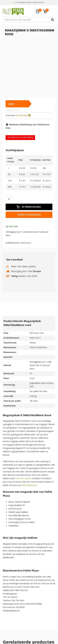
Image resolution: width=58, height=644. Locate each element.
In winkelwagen (28, 207)
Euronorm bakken (23, 479)
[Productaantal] (9, 199)
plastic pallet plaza (29, 485)
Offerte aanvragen (29, 215)
